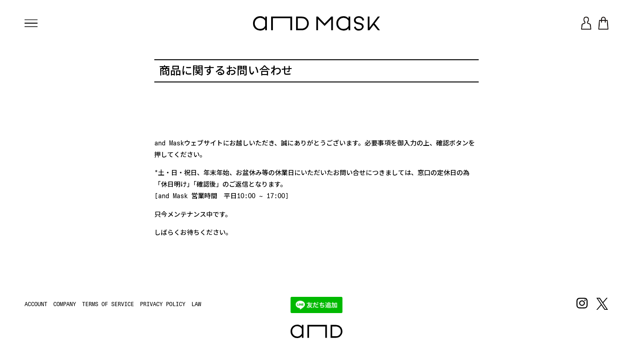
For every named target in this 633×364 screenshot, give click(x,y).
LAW (196, 304)
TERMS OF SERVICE (108, 304)
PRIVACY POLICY (163, 304)
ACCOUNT (36, 304)
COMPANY (65, 304)
